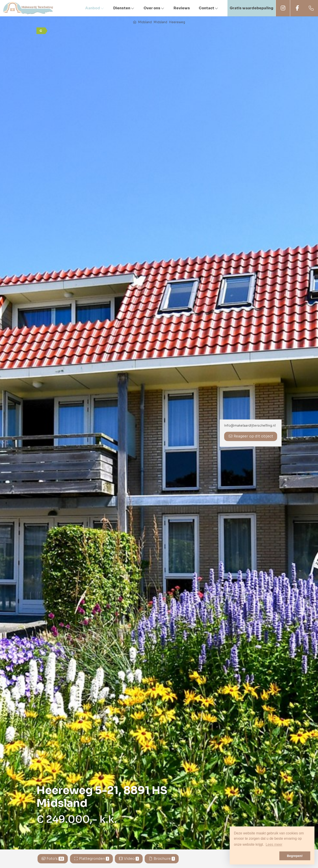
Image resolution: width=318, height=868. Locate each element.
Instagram (283, 8)
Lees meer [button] (274, 844)
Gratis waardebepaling (252, 8)
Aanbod (95, 8)
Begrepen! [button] (295, 856)
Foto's (53, 859)
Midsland (145, 22)
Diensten (124, 8)
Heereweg (177, 22)
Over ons (154, 8)
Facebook (297, 8)
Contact (209, 8)
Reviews (182, 8)
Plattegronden (91, 859)
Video (129, 859)
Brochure (162, 859)
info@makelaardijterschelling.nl (250, 426)
